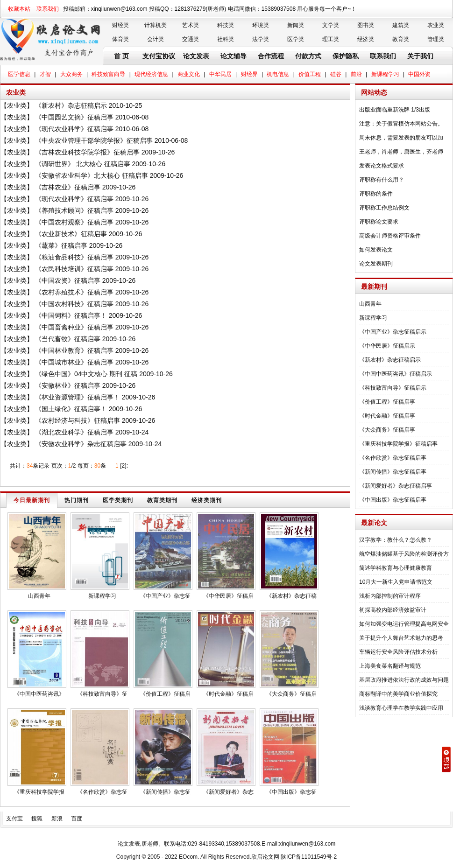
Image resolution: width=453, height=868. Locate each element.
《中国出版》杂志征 (291, 792)
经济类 (366, 39)
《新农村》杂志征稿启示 (71, 105)
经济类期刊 (207, 500)
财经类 (120, 25)
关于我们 (420, 56)
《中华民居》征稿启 (228, 596)
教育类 (401, 39)
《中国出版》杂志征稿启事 (393, 500)
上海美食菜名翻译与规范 (390, 666)
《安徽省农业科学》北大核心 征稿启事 (92, 175)
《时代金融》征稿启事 (387, 416)
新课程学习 (385, 74)
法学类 (261, 39)
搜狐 (37, 819)
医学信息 (19, 74)
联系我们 (48, 9)
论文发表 (196, 56)
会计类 (156, 39)
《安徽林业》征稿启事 (68, 385)
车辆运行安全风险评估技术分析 (398, 652)
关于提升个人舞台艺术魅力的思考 (401, 638)
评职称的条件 (376, 194)
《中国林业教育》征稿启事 (74, 350)
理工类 (331, 39)
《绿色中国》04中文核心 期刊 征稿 (86, 374)
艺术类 (191, 25)
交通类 (191, 39)
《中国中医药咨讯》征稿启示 (396, 374)
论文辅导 (234, 56)
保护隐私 (346, 56)
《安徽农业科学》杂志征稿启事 (81, 444)
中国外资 (419, 74)
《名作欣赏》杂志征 (102, 792)
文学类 (331, 25)
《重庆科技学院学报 (39, 792)
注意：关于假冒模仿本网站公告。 (401, 124)
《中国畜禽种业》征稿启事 (74, 327)
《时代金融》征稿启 (228, 694)
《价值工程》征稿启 (165, 694)
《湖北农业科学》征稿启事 (74, 432)
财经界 (249, 74)
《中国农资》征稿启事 (68, 280)
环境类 (261, 25)
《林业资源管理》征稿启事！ (78, 397)
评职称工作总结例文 (384, 208)
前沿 (356, 74)
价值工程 (310, 74)
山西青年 (39, 596)
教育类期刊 (162, 500)
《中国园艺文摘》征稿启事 (74, 117)
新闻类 (296, 25)
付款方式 (308, 56)
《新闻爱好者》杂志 (228, 792)
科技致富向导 (108, 74)
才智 (45, 74)
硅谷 (336, 74)
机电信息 (278, 74)
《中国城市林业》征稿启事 (74, 362)
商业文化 (189, 74)
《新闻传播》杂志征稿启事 (393, 472)
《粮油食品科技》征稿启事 (74, 257)
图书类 (366, 25)
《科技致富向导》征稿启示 (393, 388)
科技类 (226, 25)
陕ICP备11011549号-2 (309, 857)
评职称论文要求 (379, 222)
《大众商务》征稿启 (291, 694)
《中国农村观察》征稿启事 (74, 222)
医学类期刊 (118, 500)
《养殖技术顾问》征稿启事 (74, 210)
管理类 (436, 39)
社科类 (226, 39)
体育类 (120, 39)
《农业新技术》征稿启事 (71, 234)
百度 (77, 819)
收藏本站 (19, 9)
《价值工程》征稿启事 (387, 402)
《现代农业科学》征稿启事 (74, 129)
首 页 (121, 56)
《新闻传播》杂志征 (165, 792)
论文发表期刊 (376, 264)
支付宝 (14, 819)
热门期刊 (77, 500)
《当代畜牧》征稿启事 (68, 339)
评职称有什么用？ (382, 180)
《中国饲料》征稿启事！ (71, 315)
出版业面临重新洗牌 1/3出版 (395, 110)
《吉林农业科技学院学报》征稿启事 (87, 152)
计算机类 (156, 25)
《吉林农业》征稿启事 (68, 187)
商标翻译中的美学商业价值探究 (398, 694)
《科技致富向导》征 (102, 694)
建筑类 (401, 25)
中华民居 (220, 74)
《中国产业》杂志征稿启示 (393, 332)
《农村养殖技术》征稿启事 (74, 292)
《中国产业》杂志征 (165, 596)
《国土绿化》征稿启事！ (71, 409)
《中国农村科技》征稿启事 (74, 304)
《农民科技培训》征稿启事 (74, 269)
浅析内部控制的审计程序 (390, 596)
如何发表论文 (376, 250)
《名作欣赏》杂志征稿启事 (393, 458)
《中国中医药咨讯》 (39, 694)
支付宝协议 (159, 56)
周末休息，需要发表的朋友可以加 (401, 138)
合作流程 (271, 56)
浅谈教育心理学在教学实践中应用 (401, 708)
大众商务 (71, 74)
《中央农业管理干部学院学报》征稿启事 (94, 140)
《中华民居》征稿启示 (387, 346)
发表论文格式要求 (382, 166)
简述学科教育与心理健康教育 (396, 568)
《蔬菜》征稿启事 (61, 245)
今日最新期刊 (32, 500)
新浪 (57, 819)
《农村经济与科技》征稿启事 (78, 420)
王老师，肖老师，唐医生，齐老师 (401, 152)
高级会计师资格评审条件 (390, 236)
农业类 (436, 25)
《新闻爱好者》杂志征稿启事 (396, 486)
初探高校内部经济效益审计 (393, 610)
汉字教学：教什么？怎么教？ (396, 540)
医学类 (296, 39)
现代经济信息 (151, 74)
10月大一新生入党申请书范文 (396, 582)
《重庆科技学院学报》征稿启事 (398, 444)
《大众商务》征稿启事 (387, 430)
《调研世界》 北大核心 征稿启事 (83, 164)
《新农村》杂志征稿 (291, 596)
